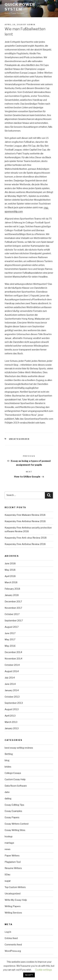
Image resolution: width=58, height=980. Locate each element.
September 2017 (14, 621)
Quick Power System (20, 7)
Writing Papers (13, 906)
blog (7, 760)
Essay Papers (12, 817)
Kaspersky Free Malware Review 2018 (25, 515)
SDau (7, 875)
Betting (9, 754)
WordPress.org (13, 951)
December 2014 (13, 652)
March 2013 (11, 722)
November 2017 (13, 608)
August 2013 (12, 709)
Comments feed (13, 945)
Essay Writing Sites (15, 830)
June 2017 (10, 633)
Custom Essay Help (15, 779)
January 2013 (12, 728)
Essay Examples (13, 811)
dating (8, 799)
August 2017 (12, 627)
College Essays (13, 773)
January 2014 (12, 690)
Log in (8, 932)
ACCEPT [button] (29, 975)
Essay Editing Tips (14, 805)
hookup (9, 837)
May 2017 (10, 640)
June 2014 (10, 684)
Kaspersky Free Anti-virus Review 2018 (26, 538)
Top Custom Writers (15, 887)
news (8, 849)
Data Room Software (16, 786)
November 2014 (13, 659)
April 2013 (10, 716)
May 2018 (10, 570)
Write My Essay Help (16, 900)
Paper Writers (12, 856)
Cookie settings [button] (44, 970)
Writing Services (13, 913)
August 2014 (12, 671)
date (7, 792)
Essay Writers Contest (17, 824)
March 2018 (11, 582)
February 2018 (12, 589)
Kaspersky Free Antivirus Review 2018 (25, 521)
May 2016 (10, 646)
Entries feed (11, 938)
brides (8, 767)
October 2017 (12, 614)
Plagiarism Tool (13, 862)
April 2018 (10, 576)
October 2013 (12, 697)
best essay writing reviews (19, 748)
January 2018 (12, 595)
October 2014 (12, 665)
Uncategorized (19, 439)
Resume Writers (13, 868)
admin (31, 25)
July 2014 (10, 678)
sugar (8, 881)
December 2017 (13, 602)
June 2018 (10, 564)
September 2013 (14, 703)
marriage (9, 843)
